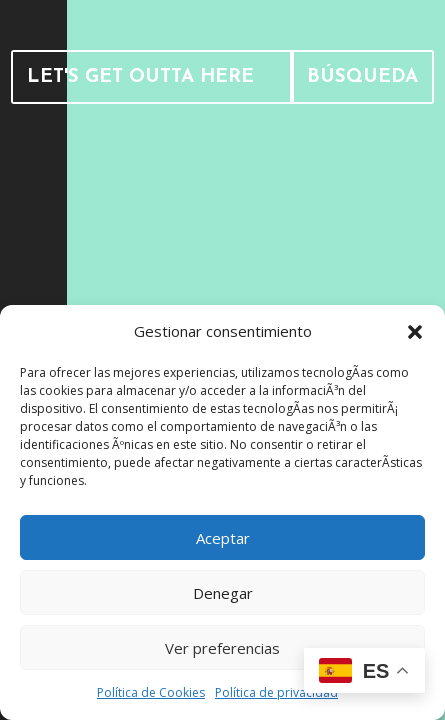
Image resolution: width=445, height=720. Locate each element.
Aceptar (223, 538)
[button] (415, 332)
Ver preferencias (222, 648)
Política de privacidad (276, 692)
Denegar (223, 593)
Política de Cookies (151, 692)
